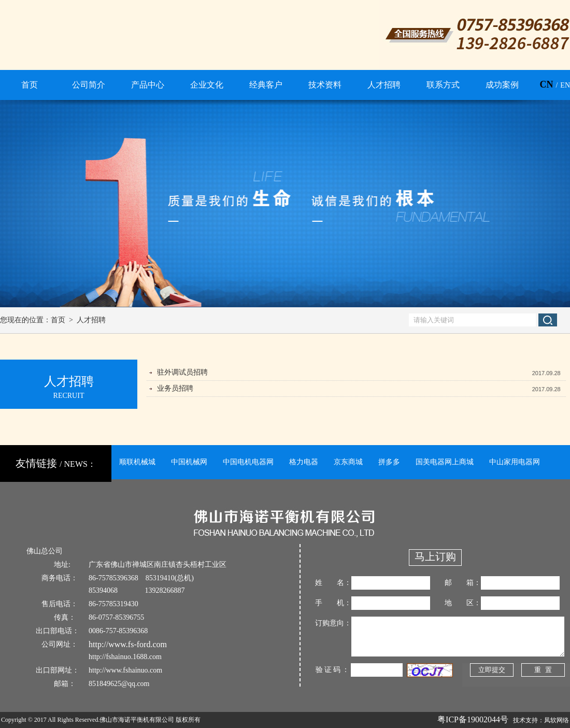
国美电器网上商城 (445, 462)
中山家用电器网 (515, 462)
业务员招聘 (175, 388)
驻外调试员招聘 (182, 372)
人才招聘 (91, 320)
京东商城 (348, 462)
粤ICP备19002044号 (473, 719)
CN (546, 84)
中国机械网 (189, 462)
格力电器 (304, 462)
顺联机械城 (137, 462)
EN (565, 85)
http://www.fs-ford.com (128, 644)
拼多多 (389, 462)
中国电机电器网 (248, 462)
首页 (58, 320)
